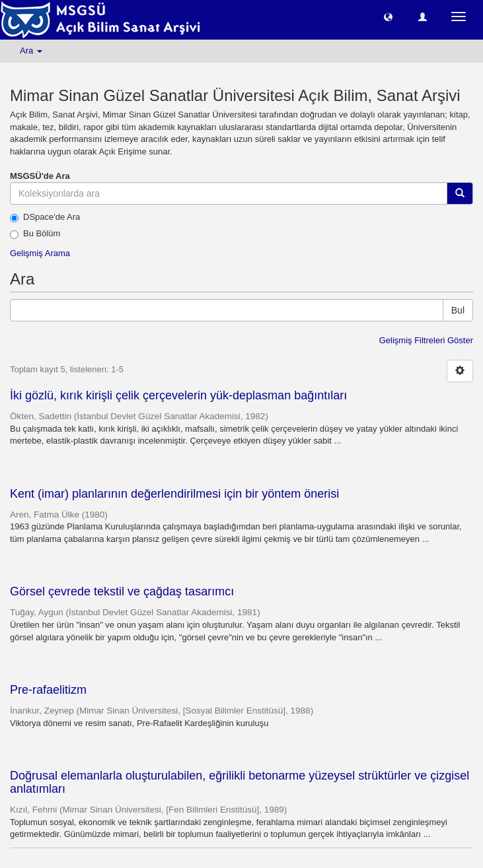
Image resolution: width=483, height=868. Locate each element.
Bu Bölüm (35, 234)
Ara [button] (31, 50)
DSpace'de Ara (45, 217)
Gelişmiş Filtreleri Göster (426, 340)
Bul (458, 310)
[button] (388, 16)
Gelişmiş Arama (40, 253)
